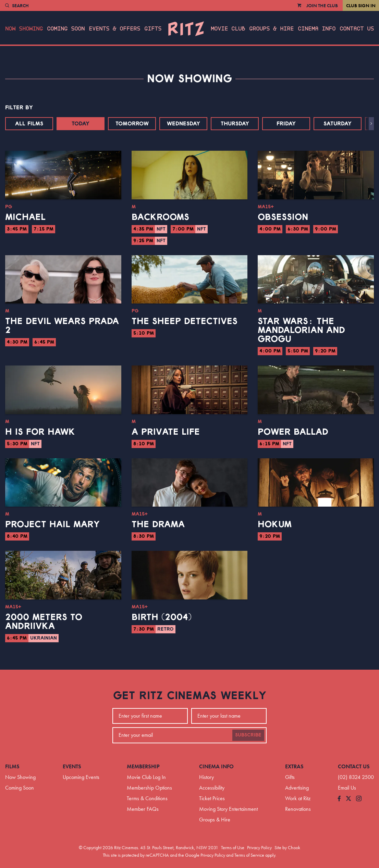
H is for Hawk (40, 432)
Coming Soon (66, 29)
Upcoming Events (81, 777)
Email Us (347, 788)
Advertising (297, 788)
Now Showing (24, 29)
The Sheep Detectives (185, 321)
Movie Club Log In (146, 777)
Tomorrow (132, 124)
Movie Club (228, 29)
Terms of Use (233, 847)
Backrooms (160, 217)
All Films (29, 124)
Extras (294, 766)
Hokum (275, 524)
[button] (371, 124)
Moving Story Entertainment (228, 809)
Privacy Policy (259, 847)
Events (72, 766)
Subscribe (248, 735)
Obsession (283, 217)
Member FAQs (143, 809)
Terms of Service (249, 855)
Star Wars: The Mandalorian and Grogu (301, 330)
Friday (286, 124)
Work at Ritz (298, 798)
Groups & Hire (271, 29)
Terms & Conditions (147, 798)
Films (12, 766)
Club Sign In (361, 5)
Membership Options (149, 788)
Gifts (153, 29)
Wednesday (184, 124)
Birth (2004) (162, 617)
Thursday (235, 124)
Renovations (298, 809)
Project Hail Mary (52, 524)
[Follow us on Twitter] (349, 799)
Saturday (338, 124)
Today (81, 124)
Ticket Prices (212, 798)
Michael (25, 217)
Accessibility (212, 788)
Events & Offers (114, 29)
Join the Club (322, 5)
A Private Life (166, 432)
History (206, 777)
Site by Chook (287, 847)
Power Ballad (293, 432)
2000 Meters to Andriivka (44, 622)
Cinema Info (317, 29)
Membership (143, 766)
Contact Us (357, 29)
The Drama (158, 524)
